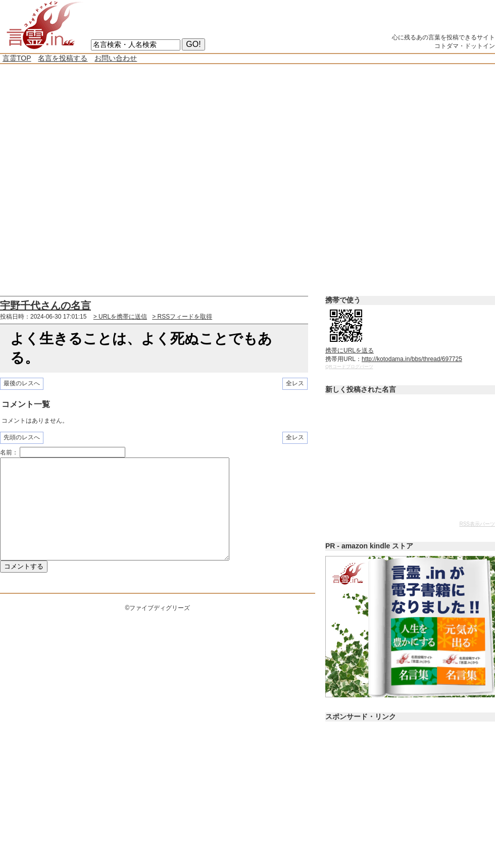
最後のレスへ (22, 383)
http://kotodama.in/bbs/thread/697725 (412, 359)
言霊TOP (17, 58)
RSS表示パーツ (477, 524)
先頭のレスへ (22, 437)
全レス (295, 383)
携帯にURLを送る (350, 350)
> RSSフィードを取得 (182, 317)
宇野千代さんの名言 (45, 305)
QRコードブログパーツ (349, 367)
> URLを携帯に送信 (120, 317)
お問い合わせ (116, 58)
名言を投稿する (63, 58)
